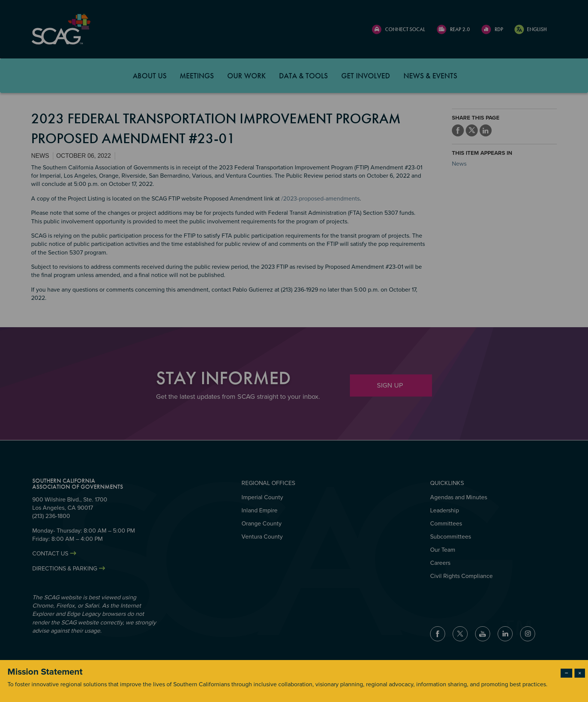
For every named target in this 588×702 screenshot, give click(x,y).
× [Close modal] (580, 673)
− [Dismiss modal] (566, 673)
